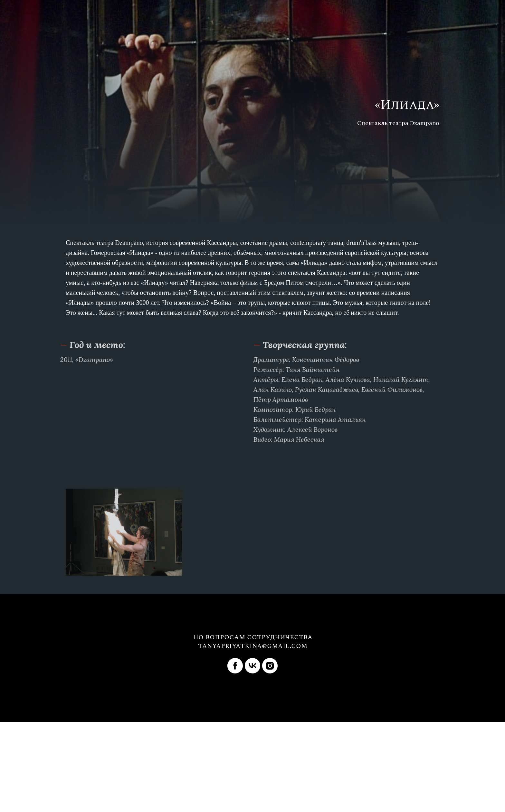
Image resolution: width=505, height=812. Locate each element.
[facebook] (235, 666)
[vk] (252, 666)
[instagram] (270, 666)
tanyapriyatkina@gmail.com (253, 646)
